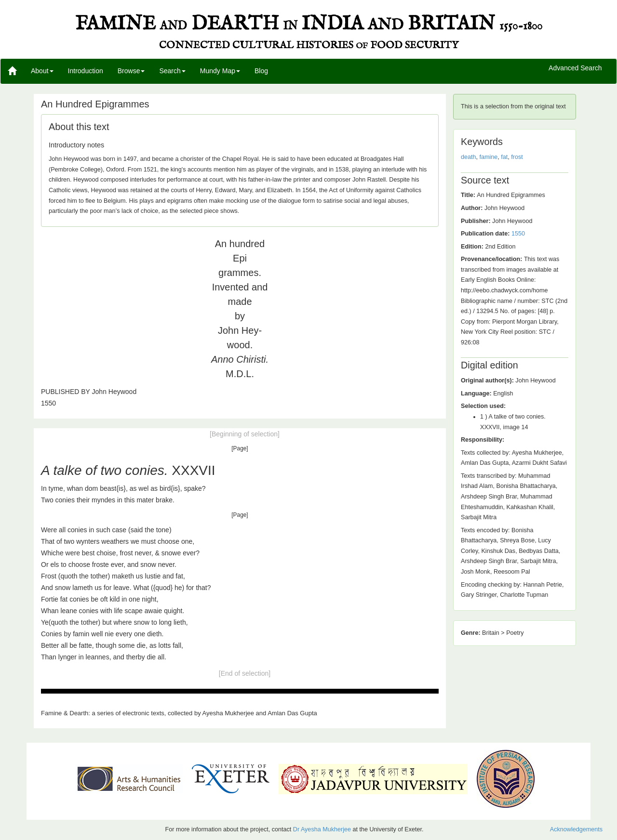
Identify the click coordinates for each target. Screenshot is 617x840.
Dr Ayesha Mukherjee (322, 829)
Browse (131, 71)
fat (504, 157)
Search (172, 71)
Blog (261, 71)
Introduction (86, 71)
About (42, 71)
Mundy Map (220, 71)
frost (517, 157)
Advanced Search (575, 68)
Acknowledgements (576, 829)
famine (489, 157)
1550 (518, 234)
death (469, 157)
